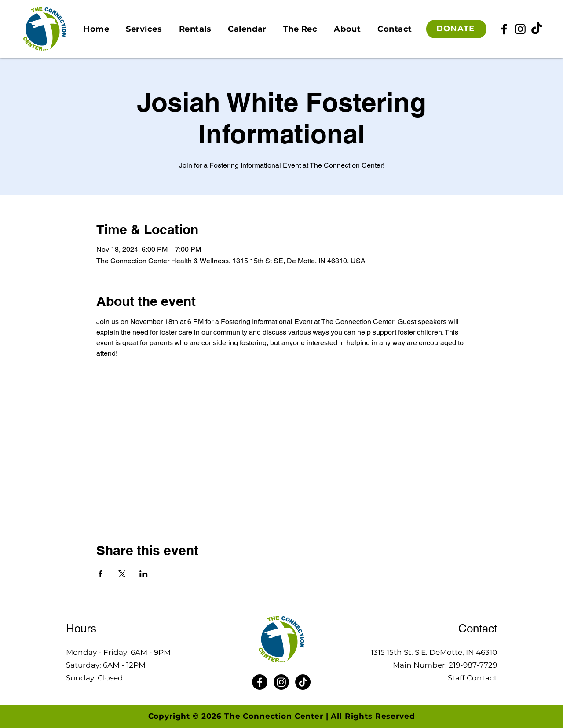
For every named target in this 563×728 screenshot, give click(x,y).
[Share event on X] (122, 574)
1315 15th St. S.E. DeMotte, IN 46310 (434, 652)
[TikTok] (537, 29)
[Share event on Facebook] (101, 574)
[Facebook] (504, 29)
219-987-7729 (473, 665)
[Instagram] (520, 29)
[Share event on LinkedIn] (144, 574)
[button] (144, 29)
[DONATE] (456, 29)
